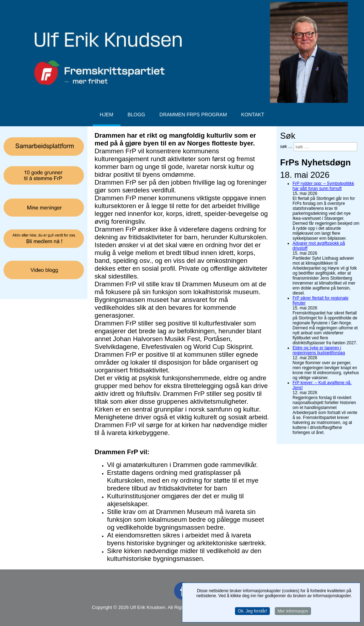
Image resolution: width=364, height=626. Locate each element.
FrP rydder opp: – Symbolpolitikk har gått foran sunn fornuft (323, 186)
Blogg (136, 115)
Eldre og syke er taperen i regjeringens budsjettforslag (319, 350)
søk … (286, 146)
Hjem (107, 115)
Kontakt (253, 115)
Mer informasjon (293, 612)
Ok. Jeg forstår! (252, 612)
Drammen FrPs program (193, 115)
